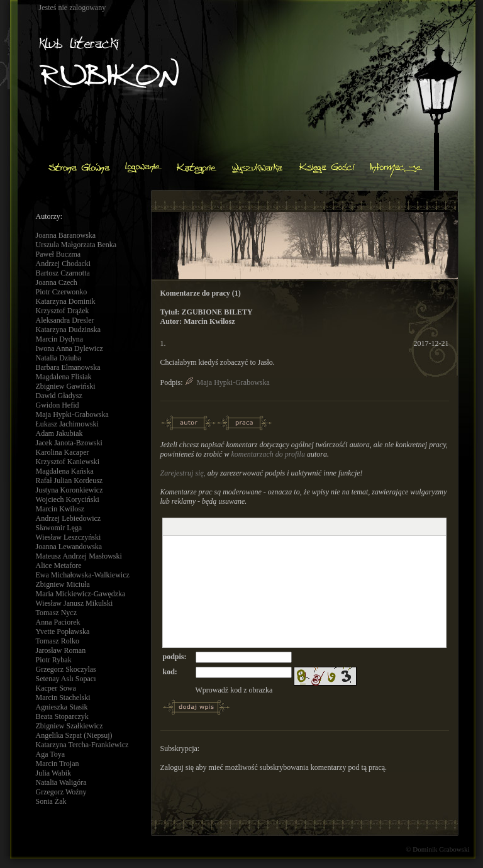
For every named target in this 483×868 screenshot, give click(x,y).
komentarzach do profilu (268, 454)
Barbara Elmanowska (68, 367)
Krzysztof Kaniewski (68, 462)
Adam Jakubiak (59, 433)
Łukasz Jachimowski (67, 424)
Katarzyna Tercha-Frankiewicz (82, 745)
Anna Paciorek (58, 622)
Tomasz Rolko (58, 641)
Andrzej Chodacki (64, 264)
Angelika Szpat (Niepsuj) (74, 735)
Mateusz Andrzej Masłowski (79, 556)
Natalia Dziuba (58, 358)
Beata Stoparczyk (62, 716)
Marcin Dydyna (60, 339)
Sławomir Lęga (59, 528)
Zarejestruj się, (183, 473)
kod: (170, 672)
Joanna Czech (57, 282)
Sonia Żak (51, 801)
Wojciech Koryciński (68, 499)
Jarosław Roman (61, 650)
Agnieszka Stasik (62, 707)
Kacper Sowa (56, 688)
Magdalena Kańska (65, 471)
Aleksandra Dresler (65, 320)
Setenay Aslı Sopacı (66, 679)
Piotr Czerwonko (62, 292)
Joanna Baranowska (66, 235)
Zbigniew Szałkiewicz (69, 726)
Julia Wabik (53, 773)
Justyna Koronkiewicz (69, 490)
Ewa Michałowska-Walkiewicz (83, 575)
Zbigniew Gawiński (66, 386)
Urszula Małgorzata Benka (76, 245)
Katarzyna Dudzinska (69, 330)
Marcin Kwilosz (60, 509)
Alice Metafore (59, 565)
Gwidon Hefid (58, 405)
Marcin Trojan (58, 764)
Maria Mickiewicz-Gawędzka (81, 594)
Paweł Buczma (58, 254)
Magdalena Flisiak (64, 377)
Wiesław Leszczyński (69, 537)
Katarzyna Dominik (66, 301)
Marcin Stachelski (63, 698)
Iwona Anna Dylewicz (69, 348)
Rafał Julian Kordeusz (69, 481)
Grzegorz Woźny (61, 792)
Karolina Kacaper (63, 452)
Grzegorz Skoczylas (66, 669)
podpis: (175, 657)
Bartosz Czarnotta (63, 273)
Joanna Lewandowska (69, 547)
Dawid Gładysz (59, 396)
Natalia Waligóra (61, 782)
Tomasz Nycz (56, 613)
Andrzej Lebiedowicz (69, 518)
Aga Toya (51, 754)
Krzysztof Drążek (63, 311)
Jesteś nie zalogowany (73, 8)
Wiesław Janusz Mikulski (75, 603)
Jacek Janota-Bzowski (69, 443)
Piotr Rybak (54, 660)
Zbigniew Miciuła (63, 584)
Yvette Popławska (63, 632)
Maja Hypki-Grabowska (72, 415)
